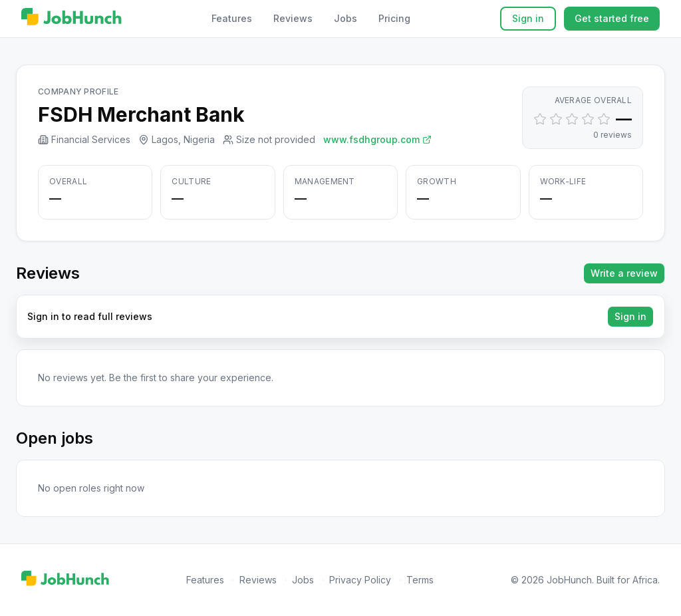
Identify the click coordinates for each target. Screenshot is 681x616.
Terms (420, 580)
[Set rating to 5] (604, 119)
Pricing (394, 18)
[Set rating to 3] (572, 119)
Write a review (624, 273)
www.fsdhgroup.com (377, 139)
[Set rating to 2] (556, 119)
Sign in (528, 18)
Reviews (293, 18)
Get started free (612, 18)
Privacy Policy (360, 580)
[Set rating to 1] (540, 119)
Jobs (345, 18)
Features (232, 18)
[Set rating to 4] (588, 119)
